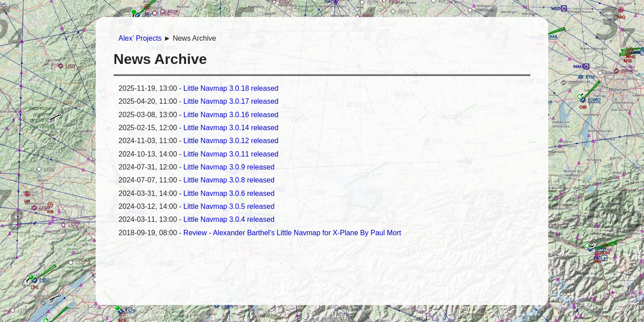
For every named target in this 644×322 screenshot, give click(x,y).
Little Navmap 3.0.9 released (229, 167)
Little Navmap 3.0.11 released (231, 154)
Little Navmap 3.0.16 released (231, 115)
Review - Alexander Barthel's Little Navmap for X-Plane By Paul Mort (292, 233)
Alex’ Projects (140, 38)
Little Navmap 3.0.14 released (231, 128)
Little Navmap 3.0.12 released (231, 141)
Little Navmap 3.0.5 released (229, 206)
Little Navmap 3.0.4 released (229, 219)
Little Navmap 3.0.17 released (231, 101)
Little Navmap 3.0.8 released (229, 180)
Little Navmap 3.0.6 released (229, 193)
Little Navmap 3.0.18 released (231, 88)
